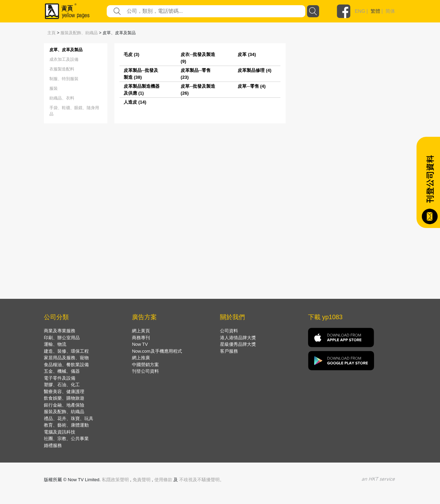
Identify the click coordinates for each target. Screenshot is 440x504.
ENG (360, 11)
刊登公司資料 (145, 371)
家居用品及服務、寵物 (66, 358)
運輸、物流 (55, 344)
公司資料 (229, 331)
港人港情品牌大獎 (238, 338)
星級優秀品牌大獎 (238, 344)
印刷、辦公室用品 (62, 338)
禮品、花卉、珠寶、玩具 (69, 419)
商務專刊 (141, 338)
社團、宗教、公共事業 (66, 439)
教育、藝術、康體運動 (66, 425)
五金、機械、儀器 (62, 371)
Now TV (140, 344)
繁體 (375, 11)
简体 (390, 11)
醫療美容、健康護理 (64, 392)
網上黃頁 (141, 331)
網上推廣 (141, 358)
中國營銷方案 (145, 365)
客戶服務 (229, 351)
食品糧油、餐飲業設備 (66, 365)
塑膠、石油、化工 (62, 385)
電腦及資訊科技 (60, 432)
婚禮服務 (53, 445)
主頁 (51, 33)
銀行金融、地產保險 (64, 405)
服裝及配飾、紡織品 (79, 33)
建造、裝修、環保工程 (66, 351)
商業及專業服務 (60, 331)
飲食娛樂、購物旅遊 (64, 398)
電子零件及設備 (60, 378)
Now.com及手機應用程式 (157, 351)
